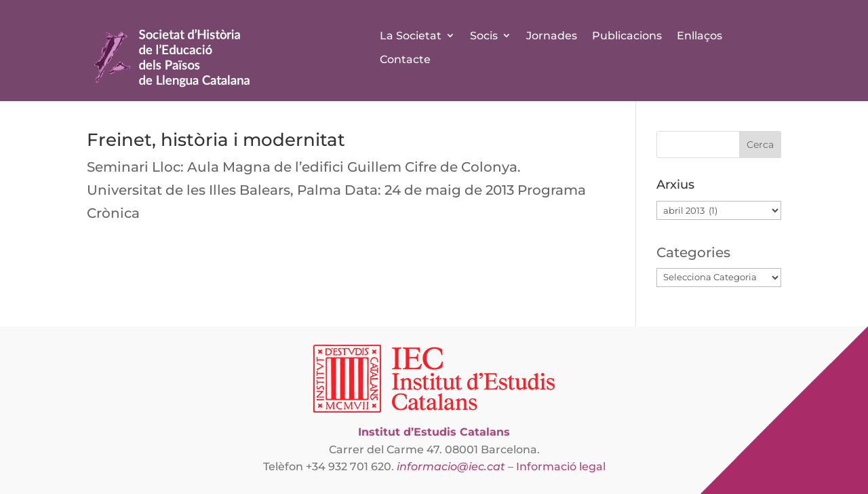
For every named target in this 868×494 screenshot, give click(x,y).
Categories (693, 252)
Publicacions (627, 36)
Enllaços (699, 36)
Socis (484, 36)
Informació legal (561, 467)
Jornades (552, 36)
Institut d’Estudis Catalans (434, 432)
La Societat (411, 36)
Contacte (405, 59)
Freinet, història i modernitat (216, 140)
